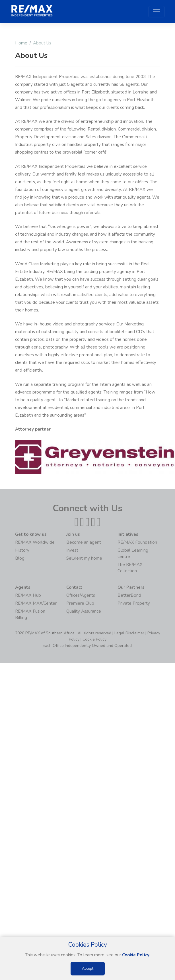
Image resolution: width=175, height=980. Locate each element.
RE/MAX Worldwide (35, 542)
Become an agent (84, 542)
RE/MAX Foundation (137, 542)
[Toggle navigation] (157, 12)
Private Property (134, 603)
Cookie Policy (94, 639)
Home (21, 43)
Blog (20, 558)
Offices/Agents (81, 595)
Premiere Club (80, 603)
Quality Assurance (84, 611)
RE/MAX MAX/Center (36, 603)
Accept (88, 969)
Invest (72, 550)
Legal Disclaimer (129, 633)
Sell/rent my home (84, 558)
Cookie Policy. (136, 955)
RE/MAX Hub (28, 595)
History (22, 550)
